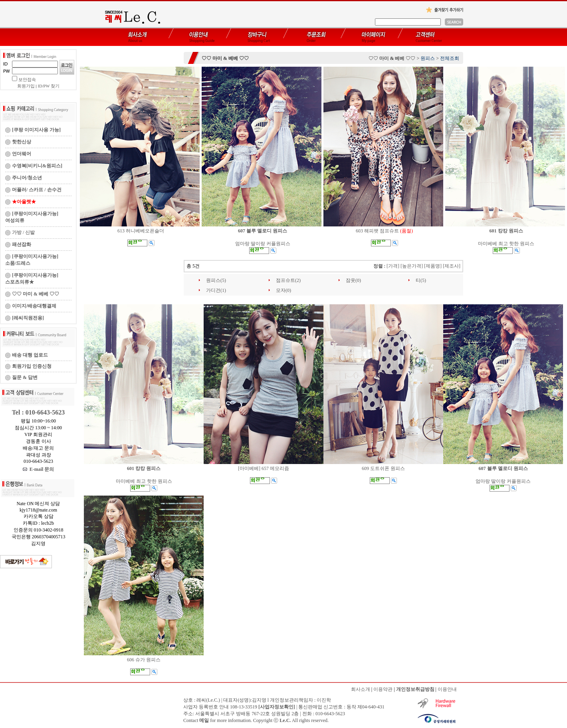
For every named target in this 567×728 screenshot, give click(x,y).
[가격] (393, 266)
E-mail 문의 (39, 469)
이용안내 (447, 689)
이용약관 (383, 689)
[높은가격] (412, 266)
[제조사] (452, 266)
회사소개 (361, 689)
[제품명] (433, 266)
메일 (204, 720)
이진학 (324, 700)
